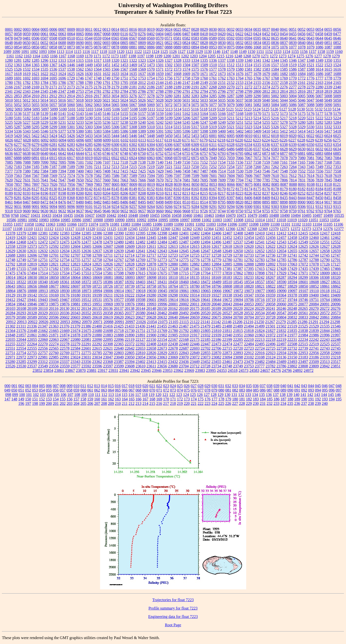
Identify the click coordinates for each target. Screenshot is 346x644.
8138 (71, 189)
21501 (271, 326)
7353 (337, 167)
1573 (177, 69)
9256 (124, 207)
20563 (314, 313)
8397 (231, 198)
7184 (27, 167)
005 (42, 386)
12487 (184, 242)
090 (290, 390)
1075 (275, 47)
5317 (195, 127)
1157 (313, 52)
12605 (86, 246)
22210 (249, 339)
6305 (160, 145)
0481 (27, 38)
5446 (133, 136)
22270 (43, 344)
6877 (284, 153)
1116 (86, 52)
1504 (186, 65)
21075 (163, 322)
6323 (222, 145)
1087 (328, 47)
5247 (204, 122)
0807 (133, 43)
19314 (195, 295)
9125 (98, 207)
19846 (32, 304)
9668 (186, 211)
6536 (248, 149)
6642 (62, 153)
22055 (32, 339)
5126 (274, 109)
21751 (140, 331)
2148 (195, 83)
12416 (314, 233)
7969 (89, 184)
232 (270, 403)
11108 (18, 229)
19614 (173, 300)
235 (290, 403)
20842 (314, 317)
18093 (130, 277)
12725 (195, 255)
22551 (10, 348)
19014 (119, 291)
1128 (190, 52)
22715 (227, 348)
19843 (21, 304)
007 (56, 386)
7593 (142, 176)
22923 (271, 353)
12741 (292, 255)
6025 (337, 136)
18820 (249, 286)
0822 (169, 43)
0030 (213, 29)
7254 (231, 167)
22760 (54, 353)
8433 (275, 198)
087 (270, 390)
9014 (319, 202)
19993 (151, 304)
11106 (338, 224)
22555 (32, 348)
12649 (227, 251)
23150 (292, 357)
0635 (275, 38)
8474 (53, 202)
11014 (260, 220)
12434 (130, 238)
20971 (98, 322)
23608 (130, 366)
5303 (89, 127)
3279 (160, 96)
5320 (222, 127)
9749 (231, 211)
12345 (133, 229)
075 (187, 390)
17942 (292, 273)
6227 (293, 140)
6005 (231, 136)
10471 (242, 215)
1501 (160, 65)
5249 (222, 122)
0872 (62, 47)
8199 (71, 193)
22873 (227, 353)
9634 (71, 211)
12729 (227, 255)
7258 (248, 167)
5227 (27, 122)
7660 (106, 180)
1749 (106, 78)
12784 (271, 260)
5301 (71, 127)
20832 (292, 317)
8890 (257, 202)
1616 (337, 69)
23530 (21, 366)
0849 (319, 43)
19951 (97, 304)
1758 (186, 78)
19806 (336, 300)
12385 (86, 233)
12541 (260, 242)
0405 (169, 34)
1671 (204, 74)
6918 (80, 158)
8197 (53, 193)
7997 (107, 184)
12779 (216, 260)
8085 (275, 184)
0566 (124, 38)
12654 (281, 251)
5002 (275, 96)
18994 (97, 291)
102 (36, 395)
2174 (80, 87)
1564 (98, 69)
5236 (106, 122)
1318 (106, 60)
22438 (173, 344)
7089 (36, 162)
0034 (248, 29)
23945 (146, 370)
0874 (80, 47)
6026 (9, 140)
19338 (227, 295)
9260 (142, 207)
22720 (238, 348)
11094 (222, 224)
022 (159, 386)
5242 (160, 122)
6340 (302, 145)
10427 (25, 215)
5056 (44, 105)
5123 (248, 109)
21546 (336, 326)
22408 (151, 344)
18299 (303, 277)
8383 (151, 198)
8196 (44, 193)
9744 (222, 211)
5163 (195, 114)
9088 (27, 207)
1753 (142, 78)
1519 (293, 65)
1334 (195, 60)
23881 (92, 370)
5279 (293, 122)
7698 (213, 180)
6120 (177, 140)
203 (69, 403)
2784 (124, 91)
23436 (184, 362)
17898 (260, 273)
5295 (35, 127)
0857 (44, 47)
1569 (142, 69)
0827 (195, 43)
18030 (32, 277)
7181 (337, 162)
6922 (115, 158)
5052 (18, 105)
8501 (177, 202)
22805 (130, 353)
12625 (303, 246)
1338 (231, 60)
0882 (142, 47)
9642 (89, 211)
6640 (44, 153)
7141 (168, 162)
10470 (231, 215)
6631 (311, 149)
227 (235, 403)
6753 (169, 153)
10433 (46, 215)
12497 (227, 242)
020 (145, 386)
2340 (337, 87)
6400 (169, 149)
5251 (240, 122)
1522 (319, 65)
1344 (275, 60)
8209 (151, 193)
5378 (71, 131)
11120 (91, 229)
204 (76, 403)
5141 (62, 114)
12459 (303, 238)
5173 (284, 114)
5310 (151, 127)
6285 (89, 145)
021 (152, 386)
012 (90, 386)
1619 (27, 74)
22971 (10, 357)
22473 (216, 344)
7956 (71, 184)
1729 (71, 78)
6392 (124, 149)
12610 (140, 246)
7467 (195, 171)
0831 (231, 43)
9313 (328, 207)
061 (90, 390)
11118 (80, 229)
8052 (204, 184)
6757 (204, 153)
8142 (89, 189)
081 (228, 390)
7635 (35, 180)
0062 (53, 34)
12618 (227, 246)
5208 (204, 118)
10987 (87, 220)
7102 (89, 162)
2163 (319, 83)
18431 (162, 282)
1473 (151, 65)
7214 (124, 167)
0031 (222, 29)
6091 (36, 140)
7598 (186, 176)
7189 (71, 167)
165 (132, 399)
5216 (275, 118)
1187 (124, 56)
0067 (98, 34)
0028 (195, 29)
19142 (32, 295)
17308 (140, 269)
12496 (216, 242)
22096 (119, 339)
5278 (284, 122)
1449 (89, 65)
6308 (186, 145)
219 (180, 403)
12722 (162, 255)
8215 (204, 193)
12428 (75, 238)
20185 (205, 308)
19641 (206, 300)
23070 (184, 357)
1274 (292, 56)
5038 (248, 100)
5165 (213, 114)
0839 (293, 43)
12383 (65, 233)
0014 (115, 29)
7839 (319, 180)
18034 (43, 277)
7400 (80, 171)
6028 (27, 140)
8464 (18, 202)
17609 (130, 273)
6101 (116, 140)
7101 (80, 162)
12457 (281, 238)
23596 (97, 366)
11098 (254, 224)
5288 (27, 127)
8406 (248, 198)
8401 (240, 198)
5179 (337, 114)
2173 (71, 87)
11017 (270, 220)
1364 (27, 65)
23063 (162, 357)
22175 (195, 339)
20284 (10, 313)
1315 (80, 60)
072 (166, 390)
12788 (314, 260)
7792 (275, 180)
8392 (195, 198)
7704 (240, 180)
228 (242, 403)
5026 (142, 100)
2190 (186, 87)
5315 (177, 127)
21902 (162, 335)
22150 (151, 339)
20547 (281, 313)
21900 (151, 335)
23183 (303, 357)
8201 (89, 193)
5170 (257, 114)
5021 (106, 100)
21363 (54, 326)
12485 (173, 242)
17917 (271, 273)
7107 (107, 162)
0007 (62, 29)
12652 (260, 251)
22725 (271, 348)
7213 (115, 167)
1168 (71, 56)
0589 (213, 38)
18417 (151, 282)
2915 (80, 96)
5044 (284, 100)
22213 (260, 339)
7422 (133, 171)
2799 (248, 91)
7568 (44, 176)
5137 (27, 114)
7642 (53, 180)
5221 (311, 118)
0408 (195, 34)
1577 (213, 69)
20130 (64, 308)
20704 (249, 317)
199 (42, 403)
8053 (213, 184)
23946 (157, 370)
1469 (133, 65)
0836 (275, 43)
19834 (10, 304)
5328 (293, 127)
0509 (62, 38)
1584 (275, 69)
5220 (302, 118)
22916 (260, 353)
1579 (231, 69)
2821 (9, 96)
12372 (295, 229)
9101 (89, 207)
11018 (281, 220)
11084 (136, 224)
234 (283, 403)
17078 (314, 264)
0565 (115, 38)
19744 (292, 300)
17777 (216, 273)
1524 (337, 65)
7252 (213, 167)
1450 (98, 65)
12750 (32, 260)
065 (118, 390)
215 (152, 403)
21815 (238, 331)
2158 (284, 83)
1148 (234, 52)
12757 (86, 260)
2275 (275, 87)
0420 (222, 34)
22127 (140, 339)
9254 (115, 207)
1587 (302, 69)
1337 (222, 60)
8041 (187, 184)
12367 (241, 229)
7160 (275, 162)
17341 (195, 269)
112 (104, 395)
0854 (18, 47)
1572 (169, 69)
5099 (54, 109)
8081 (258, 184)
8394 (213, 198)
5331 (319, 127)
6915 (53, 158)
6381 (89, 149)
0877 (106, 47)
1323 (142, 60)
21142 (216, 322)
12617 (216, 246)
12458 (292, 238)
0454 (284, 34)
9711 (195, 211)
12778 (206, 260)
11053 (324, 220)
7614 (311, 176)
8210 (160, 193)
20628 (151, 317)
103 (43, 395)
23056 (151, 357)
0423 (248, 34)
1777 (319, 78)
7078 (284, 158)
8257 (328, 193)
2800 (257, 91)
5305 (106, 127)
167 (145, 399)
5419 (9, 136)
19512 (86, 300)
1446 (71, 65)
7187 (53, 167)
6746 (106, 153)
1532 (27, 69)
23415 (162, 362)
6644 (80, 153)
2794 (204, 91)
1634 (124, 74)
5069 (151, 105)
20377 (130, 313)
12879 (162, 264)
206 (90, 403)
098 (8, 395)
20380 (140, 313)
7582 (98, 176)
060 (83, 390)
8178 (275, 189)
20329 (43, 313)
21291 (313, 322)
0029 (204, 29)
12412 (281, 233)
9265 (160, 207)
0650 (27, 43)
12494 (206, 242)
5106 (116, 109)
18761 (162, 286)
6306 (169, 145)
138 (283, 395)
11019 (292, 220)
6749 (133, 153)
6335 (257, 145)
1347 (302, 60)
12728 (216, 255)
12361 (176, 229)
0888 (169, 47)
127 (207, 395)
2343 (27, 91)
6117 (160, 140)
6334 (248, 145)
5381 (89, 131)
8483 (106, 202)
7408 (106, 171)
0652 (44, 43)
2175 (89, 87)
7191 (89, 167)
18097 (141, 277)
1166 (54, 56)
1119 (112, 52)
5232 (71, 122)
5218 (293, 118)
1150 (251, 52)
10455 (155, 215)
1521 (311, 65)
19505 (75, 300)
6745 (98, 153)
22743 (325, 348)
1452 (115, 65)
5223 (328, 118)
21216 (248, 322)
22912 (249, 353)
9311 (310, 207)
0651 (35, 43)
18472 (206, 282)
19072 (238, 291)
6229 (310, 140)
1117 (95, 52)
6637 (18, 153)
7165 (301, 162)
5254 (257, 122)
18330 (32, 282)
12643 (162, 251)
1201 (176, 56)
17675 (162, 273)
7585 (106, 176)
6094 (62, 140)
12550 (314, 242)
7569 (53, 176)
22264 (32, 344)
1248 (238, 56)
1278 (327, 56)
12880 (173, 264)
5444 (115, 136)
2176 (98, 87)
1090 (16, 52)
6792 (213, 153)
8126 (27, 189)
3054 (115, 96)
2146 (177, 83)
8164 (186, 189)
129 (221, 395)
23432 (173, 362)
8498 (160, 202)
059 (76, 390)
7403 (89, 171)
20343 (75, 313)
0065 (80, 34)
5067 (133, 105)
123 (179, 395)
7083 (328, 158)
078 (208, 390)
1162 (19, 56)
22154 (162, 339)
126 (200, 395)
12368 (252, 229)
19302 (184, 295)
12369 (263, 229)
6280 (44, 145)
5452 (186, 136)
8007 (124, 184)
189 (297, 399)
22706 (216, 348)
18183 (227, 277)
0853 (9, 47)
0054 (319, 29)
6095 (71, 140)
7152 (204, 162)
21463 (173, 326)
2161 (302, 83)
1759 (195, 78)
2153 (240, 83)
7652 (89, 180)
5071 (160, 105)
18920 (54, 291)
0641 (293, 38)
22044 (21, 339)
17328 (173, 269)
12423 (43, 238)
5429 (80, 136)
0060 (35, 34)
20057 (260, 304)
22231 (292, 339)
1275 (300, 56)
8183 (311, 189)
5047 (311, 100)
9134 (106, 207)
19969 (108, 304)
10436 (79, 215)
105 (56, 395)
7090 (45, 162)
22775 (86, 353)
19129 (10, 295)
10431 (35, 215)
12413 (292, 233)
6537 (257, 149)
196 (21, 403)
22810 (140, 353)
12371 (285, 229)
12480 (119, 242)
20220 (238, 308)
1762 (222, 78)
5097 (45, 109)
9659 (151, 211)
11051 (313, 220)
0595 (257, 38)
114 (118, 395)
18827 (281, 286)
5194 (124, 118)
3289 (248, 96)
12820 (43, 264)
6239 (319, 140)
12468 (21, 242)
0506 (35, 38)
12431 (108, 238)
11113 (59, 229)
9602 (35, 211)
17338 (184, 269)
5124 (257, 109)
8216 (213, 193)
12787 (303, 260)
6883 (319, 153)
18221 (238, 277)
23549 (43, 366)
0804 (115, 43)
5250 (231, 122)
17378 (216, 269)
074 (180, 390)
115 (125, 395)
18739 (130, 286)
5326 (275, 127)
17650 (151, 273)
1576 (204, 69)
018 (132, 386)
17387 (238, 269)
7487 (204, 171)
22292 (97, 344)
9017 (328, 202)
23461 (227, 362)
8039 (178, 184)
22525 (325, 344)
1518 (284, 65)
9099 (80, 207)
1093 (43, 52)
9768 (15, 215)
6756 (195, 153)
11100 (275, 224)
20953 (65, 322)
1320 (115, 60)
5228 (35, 122)
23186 (314, 357)
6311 (213, 145)
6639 (35, 153)
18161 (205, 277)
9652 (124, 211)
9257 (133, 207)
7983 (98, 184)
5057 (53, 105)
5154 (115, 114)
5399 (213, 131)
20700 (238, 317)
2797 (231, 91)
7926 (53, 184)
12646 (195, 251)
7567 (35, 176)
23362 (97, 362)
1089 (7, 52)
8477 (71, 202)
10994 (152, 220)
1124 (155, 52)
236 (297, 403)
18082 (119, 277)
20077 (303, 304)
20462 (162, 313)
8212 (177, 193)
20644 (184, 317)
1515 (257, 65)
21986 (314, 335)
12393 (130, 233)
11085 (147, 224)
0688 (62, 43)
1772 (302, 78)
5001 (266, 96)
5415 (311, 131)
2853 (18, 96)
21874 (65, 335)
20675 (216, 317)
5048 (319, 100)
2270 (231, 87)
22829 (162, 353)
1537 (62, 69)
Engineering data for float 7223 (173, 617)
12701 (54, 255)
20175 (194, 308)
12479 (108, 242)
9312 (319, 207)
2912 (53, 96)
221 (194, 403)
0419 (213, 34)
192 (318, 399)
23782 (271, 366)
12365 (220, 229)
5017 (71, 100)
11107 (7, 229)
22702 (206, 348)
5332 (328, 127)
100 (22, 395)
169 (159, 399)
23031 (86, 357)
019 (138, 386)
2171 (53, 87)
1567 (124, 69)
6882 (311, 153)
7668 (151, 180)
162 (111, 399)
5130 (301, 109)
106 (63, 395)
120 (158, 395)
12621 (260, 246)
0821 (160, 43)
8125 (18, 189)
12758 (97, 260)
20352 (86, 313)
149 (21, 399)
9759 (293, 211)
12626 (314, 246)
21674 (75, 331)
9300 (248, 207)
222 (201, 403)
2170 (44, 87)
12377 (339, 229)
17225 (75, 269)
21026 (141, 322)
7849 (337, 180)
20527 (227, 313)
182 (249, 399)
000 (7, 386)
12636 (86, 251)
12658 (325, 251)
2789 (169, 91)
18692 (65, 286)
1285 (35, 60)
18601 (303, 282)
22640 (119, 348)
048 (339, 386)
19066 (217, 291)
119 (151, 395)
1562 (80, 69)
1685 (311, 74)
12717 (151, 255)
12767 (119, 260)
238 (311, 403)
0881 (133, 47)
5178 (328, 114)
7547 (275, 171)
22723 (249, 348)
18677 (54, 286)
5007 (319, 96)
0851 (328, 43)
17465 (325, 269)
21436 (140, 326)
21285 (292, 322)
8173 (240, 189)
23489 (281, 362)
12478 (97, 242)
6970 (177, 158)
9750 (240, 211)
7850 (9, 184)
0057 (9, 34)
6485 (222, 149)
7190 (80, 167)
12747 (336, 255)
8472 (44, 202)
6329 (240, 145)
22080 (75, 339)
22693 (195, 348)
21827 (271, 331)
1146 (216, 52)
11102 (296, 224)
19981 (140, 304)
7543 (257, 171)
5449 (160, 136)
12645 (184, 251)
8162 (169, 189)
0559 (98, 38)
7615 (319, 176)
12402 (195, 233)
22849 (195, 353)
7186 (44, 167)
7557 (328, 171)
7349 (319, 167)
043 (304, 386)
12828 (130, 264)
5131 (310, 109)
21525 (303, 326)
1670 (195, 74)
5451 (177, 136)
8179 (284, 189)
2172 (62, 87)
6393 (133, 149)
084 (249, 390)
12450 (206, 238)
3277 (142, 96)
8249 (293, 193)
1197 (141, 56)
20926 (43, 322)
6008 (240, 136)
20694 (227, 317)
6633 (328, 149)
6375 (80, 149)
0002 (18, 29)
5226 (18, 122)
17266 (97, 269)
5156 (133, 114)
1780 (9, 83)
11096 (232, 224)
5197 (151, 118)
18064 (76, 277)
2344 (35, 91)
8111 (320, 184)
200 (49, 403)
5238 (124, 122)
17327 (162, 269)
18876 (21, 291)
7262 (275, 167)
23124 (271, 357)
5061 (80, 105)
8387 (169, 198)
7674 (177, 180)
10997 (185, 220)
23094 (227, 357)
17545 (75, 273)
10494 (296, 215)
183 (256, 399)
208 (104, 403)
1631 (98, 74)
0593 (240, 38)
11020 (303, 220)
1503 (177, 65)
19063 (195, 291)
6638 (27, 153)
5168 (240, 114)
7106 (98, 162)
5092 (10, 109)
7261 (266, 167)
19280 (151, 295)
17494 (32, 273)
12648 (216, 251)
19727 (281, 300)
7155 (230, 162)
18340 (43, 282)
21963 (260, 335)
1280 (9, 60)
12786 (292, 260)
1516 (266, 65)
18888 (32, 291)
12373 (306, 229)
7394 (62, 171)
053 (35, 390)
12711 (108, 255)
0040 (275, 29)
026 (187, 386)
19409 (336, 295)
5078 (222, 105)
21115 (184, 322)
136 (269, 395)
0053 (311, 29)
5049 (328, 100)
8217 (222, 193)
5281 (311, 122)
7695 (204, 180)
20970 (87, 322)
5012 (27, 100)
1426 (62, 65)
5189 (80, 118)
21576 (21, 331)
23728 (206, 366)
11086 (157, 224)
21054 (152, 322)
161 (104, 399)
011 (83, 386)
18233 (249, 277)
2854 (27, 96)
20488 (173, 313)
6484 (213, 149)
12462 (336, 238)
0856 (35, 47)
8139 (80, 189)
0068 (106, 34)
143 (317, 395)
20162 (173, 308)
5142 (71, 114)
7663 (124, 180)
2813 (275, 91)
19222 (130, 295)
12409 (249, 233)
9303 (275, 207)
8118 (328, 184)
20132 (75, 308)
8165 (195, 189)
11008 (238, 220)
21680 (97, 331)
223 (208, 403)
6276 (9, 145)
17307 (130, 269)
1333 (186, 60)
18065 (86, 277)
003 (28, 386)
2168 (27, 87)
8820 (240, 202)
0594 (248, 38)
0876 (98, 47)
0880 (124, 47)
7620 (9, 180)
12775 (184, 260)
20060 (281, 304)
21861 (32, 335)
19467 (65, 300)
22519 (314, 344)
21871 (54, 335)
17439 (314, 269)
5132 (319, 109)
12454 (249, 238)
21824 (260, 331)
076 (194, 390)
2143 (151, 83)
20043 (227, 304)
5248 (213, 122)
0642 (302, 38)
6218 (222, 140)
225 (221, 403)
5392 (169, 131)
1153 (278, 52)
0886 (151, 47)
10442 (111, 215)
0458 (319, 34)
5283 (328, 122)
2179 (115, 87)
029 (208, 386)
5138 (35, 114)
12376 (328, 229)
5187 (62, 118)
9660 (160, 211)
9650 (115, 211)
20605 (86, 317)
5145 (98, 114)
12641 (140, 251)
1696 (62, 78)
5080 (240, 105)
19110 (314, 291)
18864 (11, 291)
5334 (9, 131)
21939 (216, 335)
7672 (169, 180)
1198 (150, 56)
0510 (71, 38)
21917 (195, 335)
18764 (173, 286)
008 (63, 386)
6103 (133, 140)
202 (63, 403)
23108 (260, 357)
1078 (302, 47)
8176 (266, 189)
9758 (284, 211)
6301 (124, 145)
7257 (240, 167)
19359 (271, 295)
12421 (32, 238)
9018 (337, 202)
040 (283, 386)
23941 (124, 370)
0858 (53, 47)
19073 (249, 291)
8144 (106, 189)
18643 (10, 286)
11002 (206, 220)
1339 (240, 60)
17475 (10, 273)
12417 (325, 233)
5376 (53, 131)
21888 (119, 335)
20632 (162, 317)
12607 (108, 246)
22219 (281, 339)
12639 (119, 251)
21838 (303, 331)
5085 (284, 105)
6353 (328, 145)
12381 (43, 233)
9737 (213, 211)
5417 (328, 131)
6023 (319, 136)
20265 (303, 308)
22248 (336, 339)
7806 (284, 180)
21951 (238, 335)
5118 (204, 109)
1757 (177, 78)
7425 (142, 171)
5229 (44, 122)
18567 (271, 282)
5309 (142, 127)
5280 (302, 122)
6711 (89, 153)
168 (152, 399)
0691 (89, 43)
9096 (71, 207)
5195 (133, 118)
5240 (142, 122)
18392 (130, 282)
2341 (9, 91)
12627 (325, 246)
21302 (10, 326)
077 (201, 390)
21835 (292, 331)
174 (194, 399)
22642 (130, 348)
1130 (208, 52)
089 (283, 390)
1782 (27, 83)
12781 (238, 260)
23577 (75, 366)
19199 (97, 295)
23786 (281, 366)
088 (277, 390)
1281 (18, 60)
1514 (248, 65)
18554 (249, 282)
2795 (213, 91)
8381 (133, 198)
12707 (75, 255)
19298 (173, 295)
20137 (119, 308)
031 (221, 386)
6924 (133, 158)
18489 (216, 282)
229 (249, 403)
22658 (151, 348)
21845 (336, 331)
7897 (36, 184)
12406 (216, 233)
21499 (260, 326)
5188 (71, 118)
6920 (98, 158)
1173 (115, 56)
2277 (293, 87)
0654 (53, 43)
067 (132, 390)
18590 (281, 282)
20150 (162, 308)
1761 (213, 78)
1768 (275, 78)
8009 (133, 184)
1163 (27, 56)
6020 (293, 136)
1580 (240, 69)
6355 (9, 149)
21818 (249, 331)
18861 (325, 286)
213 (138, 403)
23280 (10, 362)
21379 (75, 326)
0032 (231, 29)
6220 (239, 140)
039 (277, 386)
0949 (204, 47)
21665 (54, 331)
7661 (115, 180)
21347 (43, 326)
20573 (336, 313)
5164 (204, 114)
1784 (44, 83)
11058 (29, 224)
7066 (240, 158)
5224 (337, 118)
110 (91, 395)
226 (228, 403)
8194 (35, 193)
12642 (151, 251)
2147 (186, 83)
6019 (284, 136)
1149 (243, 52)
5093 (18, 109)
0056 (337, 29)
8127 (35, 189)
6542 (266, 149)
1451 (106, 65)
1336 (213, 60)
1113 (61, 52)
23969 (189, 370)
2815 (293, 91)
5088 (311, 105)
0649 (18, 43)
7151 (195, 162)
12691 (21, 255)
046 (325, 386)
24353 (222, 370)
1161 (10, 56)
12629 (10, 251)
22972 (21, 357)
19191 (86, 295)
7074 (266, 158)
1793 (115, 83)
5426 (71, 136)
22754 (21, 353)
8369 (80, 198)
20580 (21, 317)
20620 (119, 317)
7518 (231, 171)
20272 (325, 308)
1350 (328, 60)
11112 (49, 229)
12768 (130, 260)
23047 (108, 357)
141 (303, 395)
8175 (257, 189)
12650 (238, 251)
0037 (266, 29)
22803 (119, 353)
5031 (186, 100)
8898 (284, 202)
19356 (260, 295)
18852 (314, 286)
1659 (160, 74)
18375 (97, 282)
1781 (18, 83)
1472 (142, 65)
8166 (204, 189)
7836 (311, 180)
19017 (130, 291)
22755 (32, 353)
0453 (275, 34)
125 (193, 395)
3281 (177, 96)
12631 (32, 251)
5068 (142, 105)
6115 (151, 140)
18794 (206, 286)
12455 (260, 238)
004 (35, 386)
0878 (115, 47)
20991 (119, 322)
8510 (186, 202)
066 (125, 390)
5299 (53, 127)
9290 (204, 207)
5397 (195, 131)
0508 (53, 38)
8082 (266, 184)
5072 (169, 105)
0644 (319, 38)
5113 (169, 109)
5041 (275, 100)
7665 (133, 180)
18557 (260, 282)
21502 (281, 326)
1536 (53, 69)
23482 (260, 362)
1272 (274, 56)
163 (118, 399)
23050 (130, 357)
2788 (160, 91)
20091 (325, 304)
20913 (22, 322)
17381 (227, 269)
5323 (248, 127)
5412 (284, 131)
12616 (206, 246)
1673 (222, 74)
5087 (302, 105)
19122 (335, 291)
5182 (27, 118)
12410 (260, 233)
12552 (336, 242)
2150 (213, 83)
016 (118, 386)
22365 (119, 344)
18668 (43, 286)
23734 (216, 366)
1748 (98, 78)
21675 (86, 331)
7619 (337, 176)
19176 (65, 295)
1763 (231, 78)
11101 (286, 224)
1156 (304, 52)
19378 (292, 295)
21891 (140, 335)
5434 (98, 136)
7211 (97, 167)
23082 (216, 357)
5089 (319, 105)
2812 (266, 91)
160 (97, 399)
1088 (337, 47)
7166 (310, 162)
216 (159, 403)
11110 (28, 229)
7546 (266, 171)
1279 (336, 56)
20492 (184, 313)
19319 (206, 295)
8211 (168, 193)
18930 (65, 291)
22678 (173, 348)
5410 (266, 131)
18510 (227, 282)
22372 (130, 344)
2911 (44, 96)
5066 (124, 105)
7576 (80, 176)
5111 (151, 109)
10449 (144, 215)
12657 (314, 251)
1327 (169, 60)
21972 (271, 335)
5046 (302, 100)
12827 (119, 264)
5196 (142, 118)
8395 (222, 198)
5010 (9, 100)
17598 (119, 273)
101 (29, 395)
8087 (284, 184)
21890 (130, 335)
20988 (108, 322)
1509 (204, 65)
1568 (133, 69)
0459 (328, 34)
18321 (10, 282)
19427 (21, 300)
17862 (238, 273)
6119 (168, 140)
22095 (108, 339)
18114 (184, 277)
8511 (195, 202)
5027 (151, 100)
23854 (48, 370)
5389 (142, 131)
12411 (270, 233)
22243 (325, 339)
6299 (106, 145)
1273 (283, 56)
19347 (249, 295)
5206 (186, 118)
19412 (10, 300)
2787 (151, 91)
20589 (32, 317)
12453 (238, 238)
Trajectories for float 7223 (173, 600)
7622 (18, 180)
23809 (314, 366)
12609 (130, 246)
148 (14, 399)
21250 (259, 322)
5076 (204, 105)
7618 (328, 176)
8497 (151, 202)
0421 (231, 34)
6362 (71, 149)
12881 (184, 264)
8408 (257, 198)
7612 (293, 176)
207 (97, 403)
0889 (177, 47)
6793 (222, 153)
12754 (65, 260)
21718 (119, 331)
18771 (184, 286)
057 (63, 390)
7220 (160, 167)
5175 (302, 114)
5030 (177, 100)
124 (186, 395)
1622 (44, 74)
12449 (195, 238)
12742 (303, 255)
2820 (337, 91)
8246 (284, 193)
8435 (284, 198)
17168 (32, 269)
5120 (221, 109)
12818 (21, 264)
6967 (160, 158)
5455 (204, 136)
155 (63, 399)
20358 (108, 313)
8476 (62, 202)
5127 (283, 109)
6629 (293, 149)
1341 (257, 60)
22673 (162, 348)
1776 (311, 78)
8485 (115, 202)
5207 (195, 118)
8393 (204, 198)
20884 (336, 317)
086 (263, 390)
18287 (281, 277)
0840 (302, 43)
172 (180, 399)
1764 (240, 78)
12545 (292, 242)
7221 (169, 167)
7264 (293, 167)
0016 (133, 29)
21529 (314, 326)
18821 (260, 286)
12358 (155, 229)
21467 (184, 326)
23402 (140, 362)
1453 (124, 65)
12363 (198, 229)
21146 (227, 322)
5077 (213, 105)
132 (241, 395)
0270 (133, 34)
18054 (65, 277)
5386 (124, 131)
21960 (249, 335)
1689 (9, 78)
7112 (115, 162)
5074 (186, 105)
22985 (54, 357)
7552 (302, 171)
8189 (9, 193)
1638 (151, 74)
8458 (337, 198)
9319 (18, 211)
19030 (152, 291)
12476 (75, 242)
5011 (18, 100)
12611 (151, 246)
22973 (32, 357)
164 (125, 399)
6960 (142, 158)
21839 (314, 331)
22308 (108, 344)
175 (201, 399)
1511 (222, 65)
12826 (108, 264)
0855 (27, 47)
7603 (222, 176)
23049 (119, 357)
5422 (35, 136)
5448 (151, 136)
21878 (75, 335)
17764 (206, 273)
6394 (142, 149)
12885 (227, 264)
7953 (62, 184)
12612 (162, 246)
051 (21, 390)
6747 (115, 153)
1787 (71, 83)
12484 (162, 242)
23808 (303, 366)
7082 (319, 158)
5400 (222, 131)
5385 (115, 131)
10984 (55, 220)
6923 (124, 158)
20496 (195, 313)
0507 (44, 38)
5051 (9, 105)
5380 (80, 131)
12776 (195, 260)
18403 (140, 282)
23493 (292, 362)
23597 (108, 366)
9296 (240, 207)
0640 (284, 38)
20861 (325, 317)
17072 (303, 264)
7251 (204, 167)
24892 (298, 370)
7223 (186, 167)
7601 (213, 176)
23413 (151, 362)
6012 (266, 136)
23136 (281, 357)
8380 (124, 198)
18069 (97, 277)
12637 (97, 251)
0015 (124, 29)
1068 (257, 47)
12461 (325, 238)
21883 (108, 335)
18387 (119, 282)
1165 (45, 56)
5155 (124, 114)
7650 (80, 180)
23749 (238, 366)
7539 (248, 171)
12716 (140, 255)
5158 (151, 114)
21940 (227, 335)
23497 (303, 362)
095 (325, 390)
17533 (54, 273)
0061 (44, 34)
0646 (337, 38)
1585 (284, 69)
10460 (187, 215)
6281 (53, 145)
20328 (32, 313)
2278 (302, 87)
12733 (249, 255)
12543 (281, 242)
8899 (293, 202)
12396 (151, 233)
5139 (44, 114)
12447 (173, 238)
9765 (337, 211)
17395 (249, 269)
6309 (195, 145)
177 (214, 399)
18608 (314, 282)
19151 (43, 295)
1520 (302, 65)
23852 (37, 370)
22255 (10, 344)
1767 (266, 78)
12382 (54, 233)
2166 (9, 87)
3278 (151, 96)
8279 (9, 198)
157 (76, 399)
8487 (133, 202)
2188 (169, 87)
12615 (195, 246)
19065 (206, 291)
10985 (66, 220)
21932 (206, 335)
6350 (311, 145)
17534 (65, 273)
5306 (115, 127)
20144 (140, 308)
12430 (97, 238)
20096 (336, 304)
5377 (62, 131)
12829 (140, 264)
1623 (53, 74)
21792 (184, 331)
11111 (38, 229)
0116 (124, 34)
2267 (204, 87)
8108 (311, 184)
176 (208, 399)
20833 (303, 317)
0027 (186, 29)
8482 (98, 202)
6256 (328, 140)
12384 (75, 233)
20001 (173, 304)
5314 (169, 127)
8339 (62, 198)
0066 (89, 34)
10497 (317, 215)
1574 (186, 69)
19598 (140, 300)
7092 (53, 162)
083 (242, 390)
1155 (295, 52)
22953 (303, 353)
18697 (75, 286)
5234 (89, 122)
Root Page (173, 625)
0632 (266, 38)
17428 (281, 269)
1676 (240, 74)
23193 (325, 357)
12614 (184, 246)
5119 (212, 109)
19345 (238, 295)
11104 (317, 224)
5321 (231, 127)
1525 (9, 69)
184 (263, 399)
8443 (293, 198)
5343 (27, 131)
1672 (213, 74)
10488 (274, 215)
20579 (10, 317)
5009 (337, 96)
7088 (27, 162)
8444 (302, 198)
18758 (151, 286)
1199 (158, 56)
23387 (119, 362)
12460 (314, 238)
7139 (151, 162)
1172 (106, 56)
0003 (27, 29)
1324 (151, 60)
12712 (119, 255)
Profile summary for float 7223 (173, 608)
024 (173, 386)
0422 (240, 34)
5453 (195, 136)
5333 (337, 127)
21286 (303, 322)
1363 (18, 65)
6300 (115, 145)
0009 (71, 29)
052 (28, 390)
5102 (81, 109)
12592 (54, 246)
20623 (130, 317)
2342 (18, 91)
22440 (184, 344)
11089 (168, 224)
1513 (240, 65)
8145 (115, 189)
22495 (260, 344)
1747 (89, 78)
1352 (9, 65)
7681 (186, 180)
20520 (206, 313)
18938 (76, 291)
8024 (160, 184)
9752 (248, 211)
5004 (293, 96)
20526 (216, 313)
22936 (292, 353)
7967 (80, 184)
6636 (9, 153)
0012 (98, 29)
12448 (184, 238)
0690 (80, 43)
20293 (21, 313)
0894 (195, 47)
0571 (169, 38)
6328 (231, 145)
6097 (89, 140)
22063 (54, 339)
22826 (151, 353)
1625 (71, 74)
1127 (182, 52)
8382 (142, 198)
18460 (184, 282)
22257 (21, 344)
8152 (151, 189)
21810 (216, 331)
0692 (98, 43)
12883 (206, 264)
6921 (106, 158)
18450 (173, 282)
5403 (248, 131)
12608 (119, 246)
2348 (71, 91)
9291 (213, 207)
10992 (141, 220)
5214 (257, 118)
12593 (65, 246)
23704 (184, 366)
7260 (257, 167)
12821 (54, 264)
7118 (124, 162)
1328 (177, 60)
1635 (133, 74)
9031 (18, 207)
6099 (107, 140)
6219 (230, 140)
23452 (206, 362)
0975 (231, 47)
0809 (142, 43)
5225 (9, 122)
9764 (328, 211)
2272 (248, 87)
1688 (337, 74)
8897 (275, 202)
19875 (54, 304)
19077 (260, 291)
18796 (216, 286)
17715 (184, 273)
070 (152, 390)
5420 (18, 136)
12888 (249, 264)
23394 (130, 362)
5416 (319, 131)
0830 (222, 43)
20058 (271, 304)
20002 (184, 304)
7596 (169, 176)
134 (255, 395)
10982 (33, 220)
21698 (108, 331)
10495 (307, 215)
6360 (53, 149)
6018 (275, 136)
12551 (325, 242)
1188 (132, 56)
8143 (98, 189)
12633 (54, 251)
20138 (129, 308)
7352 (328, 167)
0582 (186, 38)
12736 (271, 255)
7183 (18, 167)
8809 (231, 202)
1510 (213, 65)
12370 (274, 229)
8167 (213, 189)
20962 (76, 322)
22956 (314, 353)
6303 (142, 145)
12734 (260, 255)
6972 (186, 158)
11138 (122, 229)
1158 (321, 52)
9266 (169, 207)
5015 (53, 100)
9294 (231, 207)
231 (263, 403)
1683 (293, 74)
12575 (43, 246)
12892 (271, 264)
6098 (98, 140)
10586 (11, 220)
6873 (266, 153)
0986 (248, 47)
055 (49, 390)
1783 (35, 83)
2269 (222, 87)
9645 (98, 211)
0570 (160, 38)
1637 (142, 74)
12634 (65, 251)
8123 (9, 189)
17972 (314, 273)
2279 (311, 87)
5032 (195, 100)
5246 (195, 122)
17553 (86, 273)
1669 (186, 74)
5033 (204, 100)
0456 (302, 34)
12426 (65, 238)
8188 (337, 189)
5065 (115, 105)
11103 (307, 224)
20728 (271, 317)
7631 (27, 180)
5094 (27, 109)
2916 (89, 96)
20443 (151, 313)
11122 (101, 229)
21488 (227, 326)
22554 (21, 348)
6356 (18, 149)
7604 (231, 176)
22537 (336, 344)
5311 (160, 127)
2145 (169, 83)
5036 (231, 100)
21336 (32, 326)
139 (290, 395)
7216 (142, 167)
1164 (36, 56)
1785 (53, 83)
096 (332, 390)
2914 (71, 96)
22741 (314, 348)
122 (172, 395)
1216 (229, 56)
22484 (249, 344)
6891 (35, 158)
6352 (319, 145)
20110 (43, 308)
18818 (238, 286)
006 (49, 386)
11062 (40, 224)
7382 (35, 171)
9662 (169, 211)
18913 (43, 291)
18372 (86, 282)
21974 (281, 335)
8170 (222, 189)
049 (7, 390)
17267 (108, 269)
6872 (257, 153)
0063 (62, 34)
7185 (35, 167)
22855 (206, 353)
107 (70, 395)
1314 (71, 60)
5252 (248, 122)
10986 (76, 220)
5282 (319, 122)
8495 (142, 202)
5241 (151, 122)
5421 (27, 136)
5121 (230, 109)
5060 (71, 105)
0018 (142, 29)
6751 (151, 153)
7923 (45, 184)
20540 (271, 313)
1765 (248, 78)
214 (145, 403)
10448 (133, 215)
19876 (65, 304)
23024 (75, 357)
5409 (257, 131)
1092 (34, 52)
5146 (106, 114)
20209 (227, 308)
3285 (213, 96)
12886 (238, 264)
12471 (32, 242)
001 (14, 386)
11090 (179, 224)
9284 (195, 207)
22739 (303, 348)
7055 (222, 158)
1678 (257, 74)
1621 (35, 74)
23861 (59, 370)
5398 (204, 131)
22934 (281, 353)
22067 (65, 339)
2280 (319, 87)
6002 (222, 136)
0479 (18, 38)
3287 (231, 96)
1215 (221, 56)
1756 (169, 78)
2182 (142, 87)
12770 (151, 260)
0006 (53, 29)
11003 (217, 220)
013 (97, 386)
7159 (266, 162)
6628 (284, 149)
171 (173, 399)
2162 (311, 83)
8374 (98, 198)
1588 (311, 69)
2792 (195, 91)
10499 (328, 215)
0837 (284, 43)
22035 (10, 339)
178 (221, 399)
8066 (231, 184)
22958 (325, 353)
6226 (284, 140)
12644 (173, 251)
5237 (115, 122)
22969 (336, 353)
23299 (32, 362)
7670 (160, 180)
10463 (209, 215)
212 (132, 403)
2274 (266, 87)
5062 (89, 105)
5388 (133, 131)
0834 (257, 43)
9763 (319, 211)
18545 (238, 282)
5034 (213, 100)
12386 (97, 233)
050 (14, 390)
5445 (124, 136)
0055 (328, 29)
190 (304, 399)
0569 (151, 38)
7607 (257, 176)
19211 (108, 295)
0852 (337, 43)
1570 (151, 69)
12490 (195, 242)
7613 (302, 176)
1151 (260, 52)
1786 (62, 83)
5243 (169, 122)
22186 (216, 339)
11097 (243, 224)
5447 (142, 136)
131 (234, 395)
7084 (337, 158)
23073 (206, 357)
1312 (53, 60)
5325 (266, 127)
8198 (62, 193)
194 (332, 399)
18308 (325, 277)
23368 (108, 362)
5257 (275, 122)
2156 (266, 83)
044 (311, 386)
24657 (265, 370)
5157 (142, 114)
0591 (222, 38)
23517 (336, 362)
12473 (54, 242)
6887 (9, 158)
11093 (211, 224)
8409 (266, 198)
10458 (176, 215)
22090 (97, 339)
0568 (142, 38)
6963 (151, 158)
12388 (108, 233)
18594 (292, 282)
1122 (138, 52)
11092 (200, 224)
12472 (43, 242)
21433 (130, 326)
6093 (53, 140)
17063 (292, 264)
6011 (257, 136)
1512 (231, 65)
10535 (339, 215)
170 (166, 399)
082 (235, 390)
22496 (271, 344)
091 (297, 390)
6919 (89, 158)
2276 (284, 87)
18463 (195, 282)
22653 (140, 348)
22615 (97, 348)
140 (296, 395)
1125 (164, 52)
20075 (292, 304)
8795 (222, 202)
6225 (275, 140)
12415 (303, 233)
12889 (260, 264)
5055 (35, 105)
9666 (177, 211)
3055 (124, 96)
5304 (98, 127)
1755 (160, 78)
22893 (238, 353)
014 (104, 386)
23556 (54, 366)
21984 (303, 335)
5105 (107, 109)
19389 (303, 295)
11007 (228, 220)
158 (83, 399)
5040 (266, 100)
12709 (97, 255)
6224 (266, 140)
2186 (151, 87)
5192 (106, 118)
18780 (195, 286)
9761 (302, 211)
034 (242, 386)
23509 (314, 362)
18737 (119, 286)
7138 (142, 162)
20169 (184, 308)
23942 (135, 370)
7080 (302, 158)
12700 (43, 255)
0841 (311, 43)
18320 (335, 277)
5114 (177, 109)
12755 (75, 260)
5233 (80, 122)
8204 (106, 193)
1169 (80, 56)
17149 (10, 269)
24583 (254, 370)
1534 (35, 69)
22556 (43, 348)
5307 (124, 127)
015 (111, 386)
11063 (50, 224)
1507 (195, 65)
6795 (240, 153)
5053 (27, 105)
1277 (318, 56)
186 (277, 399)
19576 (108, 300)
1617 (9, 74)
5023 (115, 100)
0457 (311, 34)
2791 (186, 91)
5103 (89, 109)
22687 (184, 348)
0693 (106, 43)
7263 (284, 167)
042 (297, 386)
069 (145, 390)
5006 (311, 96)
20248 (292, 308)
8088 (293, 184)
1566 (115, 69)
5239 (133, 122)
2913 (62, 96)
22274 (54, 344)
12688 (10, 255)
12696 (32, 255)
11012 (249, 220)
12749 (21, 260)
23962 (178, 370)
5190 (89, 118)
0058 (18, 34)
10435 (68, 215)
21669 (65, 331)
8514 (204, 202)
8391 (186, 198)
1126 (173, 52)
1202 (185, 56)
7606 (248, 176)
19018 (141, 291)
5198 (160, 118)
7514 (222, 171)
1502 (169, 65)
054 (42, 390)
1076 (284, 47)
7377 (9, 171)
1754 (151, 78)
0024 (169, 29)
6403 (186, 149)
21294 (324, 322)
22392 (140, 344)
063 (104, 390)
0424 (257, 34)
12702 (65, 255)
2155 (257, 83)
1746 (80, 78)
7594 (151, 176)
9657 (142, 211)
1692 (27, 78)
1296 (44, 60)
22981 (43, 357)
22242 (314, 339)
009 (69, 386)
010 (76, 386)
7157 (248, 162)
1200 (167, 56)
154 (56, 399)
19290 (162, 295)
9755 (266, 211)
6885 (337, 153)
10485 (263, 215)
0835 (266, 43)
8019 (151, 184)
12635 (75, 251)
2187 (160, 87)
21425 (119, 326)
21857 (21, 335)
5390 (151, 131)
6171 (186, 140)
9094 (53, 207)
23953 (168, 370)
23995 (211, 370)
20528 (238, 313)
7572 (62, 176)
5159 (160, 114)
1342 (266, 60)
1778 (328, 78)
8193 (27, 193)
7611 (284, 176)
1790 (98, 83)
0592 (231, 38)
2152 (231, 83)
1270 (256, 56)
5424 (53, 136)
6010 (248, 136)
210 (118, 403)
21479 (206, 326)
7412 (115, 171)
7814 (293, 180)
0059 (27, 34)
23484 (271, 362)
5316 (186, 127)
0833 (248, 43)
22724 (260, 348)
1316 (89, 60)
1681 (275, 74)
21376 (65, 326)
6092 (45, 140)
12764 (108, 260)
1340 (248, 60)
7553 (311, 171)
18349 (54, 282)
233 (277, 403)
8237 (266, 193)
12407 (227, 233)
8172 (231, 189)
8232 (257, 193)
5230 (53, 122)
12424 (54, 238)
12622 (271, 246)
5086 (293, 105)
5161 (177, 114)
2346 (53, 91)
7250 (195, 167)
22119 (130, 339)
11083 (125, 224)
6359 (44, 149)
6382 (98, 149)
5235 (98, 122)
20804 (281, 317)
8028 (169, 184)
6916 (62, 158)
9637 (80, 211)
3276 (133, 96)
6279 (35, 145)
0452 (266, 34)
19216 (119, 295)
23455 (216, 362)
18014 (11, 277)
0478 (9, 38)
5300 (62, 127)
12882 (195, 264)
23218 (336, 357)
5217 (284, 118)
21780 (173, 331)
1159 (330, 52)
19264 (140, 295)
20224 (249, 308)
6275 (337, 140)
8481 (89, 202)
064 (111, 390)
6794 (231, 153)
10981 (22, 220)
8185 (328, 189)
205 (83, 403)
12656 (303, 251)
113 (111, 395)
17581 (108, 273)
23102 (249, 357)
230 (256, 403)
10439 (101, 215)
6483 (204, 149)
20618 (97, 317)
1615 (328, 69)
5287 (18, 127)
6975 (195, 158)
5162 (186, 114)
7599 (195, 176)
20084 (314, 304)
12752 (54, 260)
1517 (275, 65)
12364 (209, 229)
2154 (248, 83)
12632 (43, 251)
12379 (21, 233)
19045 (162, 291)
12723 (173, 255)
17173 (43, 269)
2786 (142, 91)
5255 (266, 122)
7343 (302, 167)
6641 (53, 153)
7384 (44, 171)
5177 (319, 114)
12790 (325, 260)
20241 (270, 308)
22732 (292, 348)
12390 (119, 233)
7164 (293, 162)
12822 (65, 264)
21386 (86, 326)
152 (42, 399)
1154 (286, 52)
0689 (71, 43)
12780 (227, 260)
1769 (284, 78)
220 (187, 403)
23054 (140, 357)
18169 (216, 277)
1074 (266, 47)
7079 (293, 158)
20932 (54, 322)
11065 (61, 224)
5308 (133, 127)
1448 (80, 65)
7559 (9, 176)
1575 (195, 69)
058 (69, 390)
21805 (206, 331)
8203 (98, 193)
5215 (266, 118)
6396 (151, 149)
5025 (133, 100)
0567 (133, 38)
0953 (213, 47)
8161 (160, 189)
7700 (231, 180)
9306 (302, 207)
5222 (319, 118)
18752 (140, 286)
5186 (53, 118)
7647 (62, 180)
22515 (303, 344)
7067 (248, 158)
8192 (18, 193)
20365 (119, 313)
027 (194, 386)
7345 (311, 167)
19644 (216, 300)
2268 (213, 87)
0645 (328, 38)
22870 (216, 353)
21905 (173, 335)
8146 (124, 189)
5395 (177, 131)
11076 (104, 224)
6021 (302, 136)
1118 (103, 52)
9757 (275, 211)
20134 (86, 308)
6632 (319, 149)
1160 (339, 52)
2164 (328, 83)
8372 (89, 198)
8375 (106, 198)
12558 (10, 246)
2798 (240, 91)
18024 (21, 277)
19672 (227, 300)
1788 (80, 83)
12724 (184, 255)
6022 (311, 136)
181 (242, 399)
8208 (142, 193)
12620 (249, 246)
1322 (133, 60)
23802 (292, 366)
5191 (98, 118)
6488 (240, 149)
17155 (21, 269)
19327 (216, 295)
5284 (337, 122)
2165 (337, 83)
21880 (97, 335)
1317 (98, 60)
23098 (238, 357)
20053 (249, 304)
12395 (140, 233)
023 (166, 386)
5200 (177, 118)
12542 (271, 242)
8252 (302, 193)
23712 (195, 366)
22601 (86, 348)
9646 (106, 211)
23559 (65, 366)
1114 (69, 52)
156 (69, 399)
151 (35, 399)
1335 (204, 60)
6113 (142, 140)
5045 (293, 100)
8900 (302, 202)
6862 (248, 153)
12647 (206, 251)
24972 (309, 370)
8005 (116, 184)
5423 (44, 136)
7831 (302, 180)
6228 (301, 140)
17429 (292, 269)
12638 (108, 251)
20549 (292, 313)
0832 (240, 43)
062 (97, 390)
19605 (162, 300)
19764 (325, 300)
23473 (238, 362)
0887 (160, 47)
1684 (302, 74)
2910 (35, 96)
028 (201, 386)
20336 (65, 313)
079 (214, 390)
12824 (86, 264)
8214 (195, 193)
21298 (335, 322)
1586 (293, 69)
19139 (21, 295)
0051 (293, 29)
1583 (266, 69)
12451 (216, 238)
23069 (173, 357)
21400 (97, 326)
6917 (71, 158)
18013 (336, 273)
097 (339, 390)
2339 (328, 87)
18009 (325, 273)
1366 (44, 65)
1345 (284, 60)
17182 (54, 269)
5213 (248, 118)
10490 (285, 215)
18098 (152, 277)
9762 (311, 211)
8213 (186, 193)
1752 (133, 78)
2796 (222, 91)
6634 (337, 149)
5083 (266, 105)
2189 (177, 87)
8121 (337, 184)
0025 (177, 29)
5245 (186, 122)
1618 (18, 74)
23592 (86, 366)
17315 (151, 269)
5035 (222, 100)
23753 (249, 366)
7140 (159, 162)
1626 (80, 74)
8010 (142, 184)
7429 (160, 171)
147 (7, 399)
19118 (325, 291)
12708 (86, 255)
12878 (151, 264)
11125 (112, 229)
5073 (177, 105)
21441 (151, 326)
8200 (80, 193)
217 (166, 403)
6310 (204, 145)
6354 (337, 145)
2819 (328, 91)
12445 (151, 238)
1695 (53, 78)
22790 (108, 353)
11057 (18, 224)
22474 (227, 344)
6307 (177, 145)
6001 (213, 136)
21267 (270, 322)
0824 (186, 43)
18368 (75, 282)
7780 (257, 180)
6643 (71, 153)
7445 (169, 171)
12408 (238, 233)
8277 (337, 193)
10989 (109, 220)
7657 (98, 180)
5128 (292, 109)
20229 (259, 308)
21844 (325, 331)
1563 (89, 69)
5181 (18, 118)
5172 (275, 114)
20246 (281, 308)
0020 (160, 29)
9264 (151, 207)
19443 (43, 300)
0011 (89, 29)
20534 (260, 313)
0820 (151, 43)
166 (138, 399)
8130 (53, 189)
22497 (281, 344)
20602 (65, 317)
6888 (18, 158)
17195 (65, 269)
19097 (293, 291)
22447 (206, 344)
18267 (270, 277)
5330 (311, 127)
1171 (97, 56)
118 (145, 395)
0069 (115, 34)
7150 (186, 162)
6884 (328, 153)
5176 (311, 114)
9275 (186, 207)
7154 (222, 162)
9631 (53, 211)
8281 (18, 198)
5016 (62, 100)
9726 (204, 211)
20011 (195, 304)
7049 (213, 158)
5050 (337, 100)
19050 (173, 291)
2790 (177, 91)
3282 (186, 96)
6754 (177, 153)
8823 (248, 202)
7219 (151, 167)
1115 (78, 52)
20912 (11, 322)
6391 (115, 149)
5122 (239, 109)
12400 (173, 233)
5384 (106, 131)
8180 (293, 189)
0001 (9, 29)
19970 (119, 304)
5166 (222, 114)
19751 (314, 300)
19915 (86, 304)
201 (56, 403)
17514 (43, 273)
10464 (220, 215)
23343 (75, 362)
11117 (69, 229)
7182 (9, 167)
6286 (98, 145)
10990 (120, 220)
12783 (260, 260)
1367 (53, 65)
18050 (54, 277)
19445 (54, 300)
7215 (133, 167)
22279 (75, 344)
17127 (336, 264)
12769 (140, 260)
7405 (98, 171)
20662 (206, 317)
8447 (311, 198)
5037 (240, 100)
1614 (319, 69)
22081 (86, 339)
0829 (213, 43)
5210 (222, 118)
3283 (195, 96)
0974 (222, 47)
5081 (248, 105)
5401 (231, 131)
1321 (124, 60)
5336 (18, 131)
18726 (108, 286)
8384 (160, 198)
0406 (177, 34)
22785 (97, 353)
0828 (204, 43)
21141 (205, 322)
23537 (32, 366)
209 (111, 403)
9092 (44, 207)
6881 (302, 153)
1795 (124, 83)
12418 (336, 233)
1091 (25, 52)
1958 (133, 83)
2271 (240, 87)
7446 (177, 171)
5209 (213, 118)
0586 (204, 38)
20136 (108, 308)
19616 (184, 300)
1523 (328, 65)
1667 (169, 74)
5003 (284, 96)
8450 (319, 198)
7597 (177, 176)
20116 (54, 308)
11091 (189, 224)
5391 (160, 131)
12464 (10, 242)
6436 (195, 149)
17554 (97, 273)
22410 (162, 344)
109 (84, 395)
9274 (177, 207)
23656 (162, 366)
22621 (108, 348)
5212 (240, 118)
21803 (195, 331)
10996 (174, 220)
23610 (140, 366)
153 (49, 399)
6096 (80, 140)
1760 (204, 78)
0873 (71, 47)
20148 (151, 308)
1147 (225, 52)
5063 (98, 105)
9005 (311, 202)
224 (214, 403)
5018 (80, 100)
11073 (82, 224)
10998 (196, 220)
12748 (10, 260)
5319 (213, 127)
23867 (70, 370)
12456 (271, 238)
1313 (62, 60)
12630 (21, 251)
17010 (281, 264)
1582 (257, 69)
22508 (292, 344)
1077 (293, 47)
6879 (293, 153)
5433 (89, 136)
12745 (325, 255)
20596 (54, 317)
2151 (222, 83)
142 (310, 395)
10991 (131, 220)
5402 (240, 131)
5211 (231, 118)
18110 (173, 277)
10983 (44, 220)
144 (324, 395)
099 (15, 395)
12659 (336, 251)
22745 (336, 348)
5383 (98, 131)
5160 (169, 114)
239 (318, 403)
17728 (195, 273)
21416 (108, 326)
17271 (119, 269)
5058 (62, 105)
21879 (86, 335)
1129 (199, 52)
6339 (293, 145)
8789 (213, 202)
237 (304, 403)
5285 (9, 127)
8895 (266, 202)
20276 (335, 308)
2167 (18, 87)
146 (338, 395)
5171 (266, 114)
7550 (293, 171)
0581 (177, 38)
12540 (249, 242)
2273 (257, 87)
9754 (257, 211)
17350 (206, 269)
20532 (249, 313)
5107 (125, 109)
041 (290, 386)
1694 (44, 78)
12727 (206, 255)
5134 (336, 109)
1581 (248, 69)
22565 (54, 348)
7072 (257, 158)
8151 (142, 189)
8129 (44, 189)
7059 (231, 158)
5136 (18, 114)
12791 (336, 260)
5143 (80, 114)
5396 (186, 131)
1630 (89, 74)
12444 (140, 238)
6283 (71, 145)
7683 (195, 180)
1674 (231, 74)
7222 (177, 167)
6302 (133, 145)
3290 (257, 96)
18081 (108, 277)
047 (332, 386)
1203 (194, 56)
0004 (35, 29)
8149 (133, 189)
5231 (62, 122)
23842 (325, 366)
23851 (336, 366)
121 (165, 395)
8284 (27, 198)
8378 (115, 198)
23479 (249, 362)
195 (339, 399)
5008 (328, 96)
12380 (32, 233)
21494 (249, 326)
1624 (62, 74)
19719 (271, 300)
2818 (319, 91)
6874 (275, 153)
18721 (97, 286)
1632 (106, 74)
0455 (293, 34)
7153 (213, 162)
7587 (124, 176)
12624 (292, 246)
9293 (222, 207)
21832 (281, 331)
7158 (257, 162)
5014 (44, 100)
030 (214, 386)
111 (98, 395)
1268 (247, 56)
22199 (227, 339)
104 (50, 395)
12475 (65, 242)
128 (214, 395)
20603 (75, 317)
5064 (106, 105)
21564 (10, 331)
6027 (18, 140)
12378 (10, 233)
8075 (249, 184)
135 (262, 395)
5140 (53, 114)
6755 (186, 153)
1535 (44, 69)
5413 (293, 131)
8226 (248, 193)
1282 (27, 60)
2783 (115, 91)
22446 (195, 344)
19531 (97, 300)
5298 (44, 127)
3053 (106, 96)
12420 (21, 238)
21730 (130, 331)
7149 (177, 162)
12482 (140, 242)
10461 (198, 215)
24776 (276, 370)
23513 (325, 362)
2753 (80, 91)
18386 (108, 282)
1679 (266, 74)
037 (263, 386)
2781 (98, 91)
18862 (336, 286)
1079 (311, 47)
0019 (151, 29)
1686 (319, 74)
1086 (319, 47)
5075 (195, 105)
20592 (43, 317)
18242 (259, 277)
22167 (173, 339)
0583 (195, 38)
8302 (44, 198)
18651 (21, 286)
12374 (317, 229)
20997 (130, 322)
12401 (184, 233)
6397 (160, 149)
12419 (10, 238)
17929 (281, 273)
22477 (238, 344)
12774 (173, 260)
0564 (106, 38)
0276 (142, 34)
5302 (80, 127)
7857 (18, 184)
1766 (257, 78)
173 (187, 399)
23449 (195, 362)
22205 (238, 339)
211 (125, 403)
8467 (27, 202)
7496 (213, 171)
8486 (124, 202)
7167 (319, 162)
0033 (240, 29)
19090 (282, 291)
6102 (124, 140)
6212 (213, 140)
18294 (292, 277)
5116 (195, 109)
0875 (89, 47)
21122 (195, 322)
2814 (284, 91)
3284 (204, 96)
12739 (281, 255)
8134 (62, 189)
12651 (249, 251)
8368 (71, 198)
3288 (240, 96)
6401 (177, 149)
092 (304, 390)
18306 (314, 277)
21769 (162, 331)
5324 (257, 127)
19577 (119, 300)
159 (90, 399)
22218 (271, 339)
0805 (124, 43)
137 (276, 395)
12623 (281, 246)
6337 (275, 145)
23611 (151, 366)
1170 (89, 56)
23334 (54, 362)
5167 (231, 114)
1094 (52, 52)
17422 (271, 269)
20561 (303, 313)
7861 (27, 184)
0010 (80, 29)
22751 (10, 353)
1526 (18, 69)
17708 (173, 273)
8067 (240, 184)
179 (228, 399)
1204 (203, 56)
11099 (264, 224)
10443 (122, 215)
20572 (325, 313)
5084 (275, 105)
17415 (260, 269)
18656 (32, 286)
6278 (27, 145)
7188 (62, 167)
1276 (309, 56)
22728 (281, 348)
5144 (89, 114)
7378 (18, 171)
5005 (302, 96)
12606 (97, 246)
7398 (71, 171)
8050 (195, 184)
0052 (302, 29)
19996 (162, 304)
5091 (337, 105)
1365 (35, 65)
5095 (36, 109)
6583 (275, 149)
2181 (133, 87)
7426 (151, 171)
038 (270, 386)
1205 (212, 56)
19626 (195, 300)
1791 (106, 83)
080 (221, 390)
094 (318, 390)
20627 (140, 317)
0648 (9, 43)
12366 (230, 229)
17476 (21, 273)
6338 (284, 145)
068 (138, 390)
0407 (186, 34)
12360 (165, 229)
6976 (204, 158)
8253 (311, 193)
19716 (260, 300)
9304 (284, 207)
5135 (9, 114)
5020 (98, 100)
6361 (62, 149)
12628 (336, 246)
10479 (252, 215)
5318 (204, 127)
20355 (97, 313)
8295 (35, 198)
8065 (222, 184)
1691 (18, 78)
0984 (240, 47)
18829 (292, 286)
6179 (204, 140)
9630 (44, 211)
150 (28, 399)
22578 (65, 348)
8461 (9, 202)
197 (28, 403)
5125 (265, 109)
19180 (75, 295)
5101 (72, 109)
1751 (124, 78)
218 (173, 403)
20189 (216, 308)
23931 (113, 370)
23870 (81, 370)
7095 (62, 162)
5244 (177, 122)
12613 (173, 246)
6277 (18, 145)
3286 (222, 96)
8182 (302, 189)
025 (180, 386)
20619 (108, 317)
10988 (98, 220)
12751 (43, 260)
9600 (27, 211)
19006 (108, 291)
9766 (6, 215)
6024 (328, 136)
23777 (260, 366)
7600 (204, 176)
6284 (80, 145)
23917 (103, 370)
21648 (32, 331)
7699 (222, 180)
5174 (293, 114)
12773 (162, 260)
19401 (325, 295)
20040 (216, 304)
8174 (248, 189)
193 (325, 399)
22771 (75, 353)
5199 (169, 118)
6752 (160, 153)
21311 (21, 326)
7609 (266, 176)
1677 (248, 74)
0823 (177, 43)
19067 (227, 291)
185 (270, 399)
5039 (257, 100)
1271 (265, 56)
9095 (62, 207)
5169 (248, 114)
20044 (238, 304)
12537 (238, 242)
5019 (89, 100)
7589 (133, 176)
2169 (35, 87)
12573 (32, 246)
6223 (257, 140)
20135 (97, 308)
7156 (239, 162)
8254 (319, 193)
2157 (275, 83)
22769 (65, 353)
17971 (303, 273)
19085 (271, 291)
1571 (160, 69)
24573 (243, 370)
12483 (151, 242)
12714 (130, 255)
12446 (162, 238)
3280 (169, 96)
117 (138, 395)
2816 (302, 91)
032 (228, 386)
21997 (336, 335)
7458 (186, 171)
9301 (257, 207)
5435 (106, 136)
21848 (10, 335)
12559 (21, 246)
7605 (240, 176)
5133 (328, 109)
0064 (71, 34)
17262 (86, 269)
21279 (281, 322)
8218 (231, 193)
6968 (169, 158)
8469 (35, 202)
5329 (302, 127)
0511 (80, 38)
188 (290, 399)
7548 (284, 171)
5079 (231, 105)
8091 (302, 184)
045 (318, 386)
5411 (275, 131)
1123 (147, 52)
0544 (89, 38)
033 (235, 386)
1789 (89, 83)
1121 (129, 52)
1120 (121, 52)
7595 (160, 176)
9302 (266, 207)
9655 (133, 211)
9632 (62, 211)
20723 (260, 317)
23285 (21, 362)
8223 (240, 193)
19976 (130, 304)
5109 (143, 109)
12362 (187, 229)
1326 (160, 60)
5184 (44, 118)
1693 (35, 78)
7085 (9, 162)
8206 (124, 193)
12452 (227, 238)
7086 (18, 162)
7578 (89, 176)
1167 (62, 56)
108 (77, 395)
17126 (325, 264)
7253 (222, 167)
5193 (115, 118)
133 (248, 395)
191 (311, 399)
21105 (173, 322)
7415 (124, 171)
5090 (328, 105)
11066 (72, 224)
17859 (227, 273)
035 (249, 386)
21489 (238, 326)
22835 (173, 353)
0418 (204, 34)
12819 (32, 264)
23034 (97, 357)
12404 (206, 233)
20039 (206, 304)
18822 (271, 286)
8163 (177, 189)
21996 (325, 335)
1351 (337, 60)
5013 (35, 100)
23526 (10, 366)
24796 (287, 370)
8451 (328, 198)
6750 (142, 153)
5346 (44, 131)
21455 (162, 326)
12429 (86, 238)
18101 (162, 277)
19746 (303, 300)
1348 (311, 60)
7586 (115, 176)
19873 (43, 304)
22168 (184, 339)
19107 (303, 291)
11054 (335, 220)
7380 (27, 171)
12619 (238, 246)
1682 (284, 74)
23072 (195, 357)
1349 (319, 60)
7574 (71, 176)
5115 (186, 109)
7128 (133, 162)
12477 (86, 242)
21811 (227, 331)
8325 (53, 198)
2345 (44, 91)
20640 (173, 317)
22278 (65, 344)
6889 (27, 158)
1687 (328, 74)
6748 (124, 153)
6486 (231, 149)
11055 (8, 224)
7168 (328, 162)
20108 (21, 308)
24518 (233, 370)
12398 (162, 233)
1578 (222, 69)
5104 (98, 109)
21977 (292, 335)
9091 (35, 207)
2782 (106, 91)
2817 (311, 91)
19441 (32, 300)
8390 (177, 198)
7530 (240, 171)
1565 (106, 69)
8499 (169, 202)
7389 (53, 171)
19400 (314, 295)
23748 (227, 366)
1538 (71, 69)
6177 (195, 140)
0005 (44, 29)
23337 (65, 362)
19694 (238, 300)
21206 (238, 322)
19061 (184, 291)
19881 (75, 304)
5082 (257, 105)
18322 (21, 282)
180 (235, 399)
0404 (160, 34)
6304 (151, 145)
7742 (248, 180)
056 (56, 390)
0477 (337, 34)
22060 (43, 339)
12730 (238, 255)
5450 (169, 136)
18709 (86, 286)
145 (331, 395)
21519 (292, 326)
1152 (269, 52)
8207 (133, 193)
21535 (325, 326)
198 (35, 403)
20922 (33, 322)
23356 (86, 362)
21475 (195, 326)
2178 (106, 87)
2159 (293, 83)
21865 (43, 335)
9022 (9, 207)
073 (173, 390)
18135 (194, 277)
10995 (163, 220)
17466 (336, 269)
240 (325, 403)
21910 (184, 335)
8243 (275, 193)
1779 (337, 78)
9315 (337, 207)
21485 (216, 326)
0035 (257, 29)
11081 (115, 224)
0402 (151, 34)
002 (21, 386)
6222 (248, 140)
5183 (35, 118)
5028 (160, 100)
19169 (54, 295)
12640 (130, 251)
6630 (302, 149)
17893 (249, 273)
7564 (27, 176)
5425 (62, 136)
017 (125, 386)
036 (256, 386)
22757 (43, 353)
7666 (142, 180)
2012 (142, 83)
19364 (281, 295)
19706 (249, 300)
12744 (314, 255)
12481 (130, 242)
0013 (106, 29)
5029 (169, 100)
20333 (54, 313)
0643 (311, 38)
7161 (284, 162)
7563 (18, 176)
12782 (249, 260)
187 (283, 399)
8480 (80, 202)
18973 (86, 291)
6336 (266, 145)
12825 (97, 264)
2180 (124, 87)
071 (159, 390)
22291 (86, 344)
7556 (319, 171)
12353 (144, 229)
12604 (75, 246)
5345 (35, 131)
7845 (328, 180)
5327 (284, 127)
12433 (119, 238)
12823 (75, 264)
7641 (44, 180)
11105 (328, 224)
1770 (293, 78)
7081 (311, 158)
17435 (303, 269)
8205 (115, 193)
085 (256, 390)
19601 (151, 300)
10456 (166, 215)
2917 (98, 96)
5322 (240, 127)
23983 (200, 370)
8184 (319, 189)
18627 (325, 282)
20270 (314, 308)
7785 (266, 180)
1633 (115, 74)
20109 (32, 308)
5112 (160, 109)
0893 (186, 47)
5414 (302, 131)
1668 (177, 74)
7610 (275, 176)
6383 (106, 149)
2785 (133, 91)
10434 (57, 215)
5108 (134, 109)
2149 (204, 83)
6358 (35, 149)
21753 (151, 331)
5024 (124, 100)
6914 (44, 158)
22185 (206, 339)
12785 (281, 260)
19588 (130, 300)
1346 (293, 60)
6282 (62, 145)
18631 (336, 282)
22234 (303, 339)
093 (311, 390)
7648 (71, 180)
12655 (292, 251)
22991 (65, 357)
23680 (173, 366)
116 (131, 395)
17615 (140, 273)
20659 (195, 317)
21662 (43, 331)
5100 (63, 109)
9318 (9, 211)
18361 (65, 282)
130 (227, 395)
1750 (115, 78)
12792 (10, 264)
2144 (160, 83)
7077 (275, 158)
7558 (337, 171)
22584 (75, 348)
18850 (303, 286)
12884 (216, 264)
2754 (89, 91)
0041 (284, 29)
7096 (71, 162)
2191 (195, 87)
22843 (184, 353)
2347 (62, 91)
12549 (303, 242)
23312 (43, 362)
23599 (119, 366)
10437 (90, 215)
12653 (271, 251)
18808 (227, 286)
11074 (93, 224)
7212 (106, 167)
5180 (9, 118)
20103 (11, 308)
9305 (293, 207)
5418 (337, 131)
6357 (27, 149)
